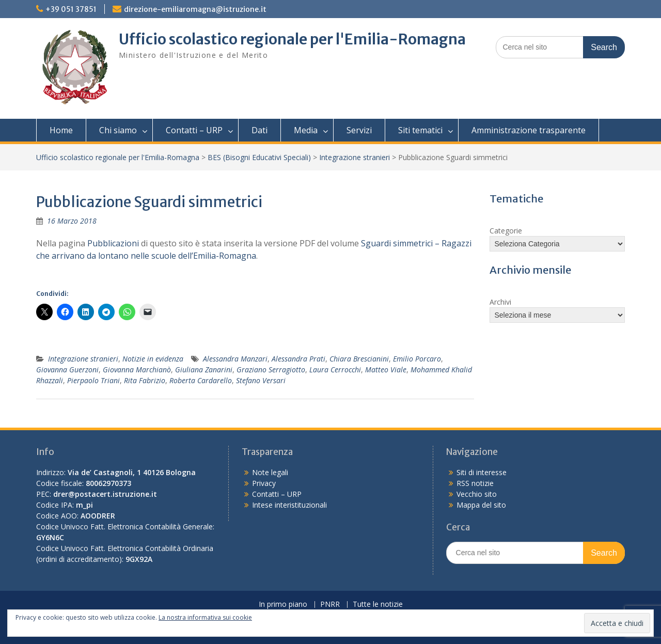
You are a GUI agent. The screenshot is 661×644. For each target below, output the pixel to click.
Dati (259, 130)
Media (306, 130)
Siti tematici (420, 130)
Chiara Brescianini (359, 359)
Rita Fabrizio (145, 380)
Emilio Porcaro (417, 359)
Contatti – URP (194, 130)
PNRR (330, 604)
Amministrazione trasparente (529, 130)
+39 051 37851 (71, 9)
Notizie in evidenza (153, 359)
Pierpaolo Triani (93, 380)
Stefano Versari (261, 380)
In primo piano (283, 604)
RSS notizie (475, 483)
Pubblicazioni (113, 243)
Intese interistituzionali (289, 505)
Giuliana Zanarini (204, 370)
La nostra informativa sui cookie (205, 617)
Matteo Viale (386, 370)
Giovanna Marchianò (137, 370)
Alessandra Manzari (235, 359)
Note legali (270, 472)
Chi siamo (118, 130)
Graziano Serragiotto (271, 370)
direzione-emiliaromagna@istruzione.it (195, 9)
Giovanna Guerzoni (67, 370)
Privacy (264, 483)
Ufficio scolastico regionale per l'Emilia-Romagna (292, 39)
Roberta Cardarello (201, 380)
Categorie (506, 231)
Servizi (359, 130)
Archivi (500, 302)
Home (61, 130)
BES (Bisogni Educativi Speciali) (259, 157)
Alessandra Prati (298, 359)
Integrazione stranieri (355, 157)
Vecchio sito (477, 494)
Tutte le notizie (378, 604)
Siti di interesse (482, 472)
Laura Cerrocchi (335, 370)
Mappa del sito (481, 505)
